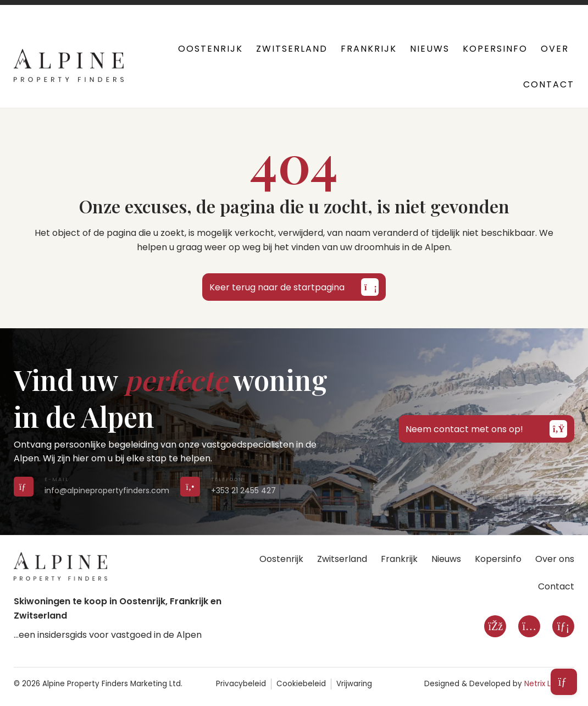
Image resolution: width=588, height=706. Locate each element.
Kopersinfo (495, 49)
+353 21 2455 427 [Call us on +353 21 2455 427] (243, 490)
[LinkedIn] (563, 626)
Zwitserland (292, 49)
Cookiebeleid (301, 684)
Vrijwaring (354, 684)
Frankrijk (369, 49)
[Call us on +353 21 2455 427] (190, 486)
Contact (549, 84)
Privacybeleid (241, 684)
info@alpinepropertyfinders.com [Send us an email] (107, 490)
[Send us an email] (24, 486)
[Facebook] (495, 626)
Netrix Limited (549, 684)
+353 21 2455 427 (243, 11)
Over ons (555, 559)
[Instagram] (529, 626)
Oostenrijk (210, 49)
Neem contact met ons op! (486, 429)
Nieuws (430, 49)
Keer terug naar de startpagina (294, 287)
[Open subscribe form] (564, 682)
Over (555, 49)
